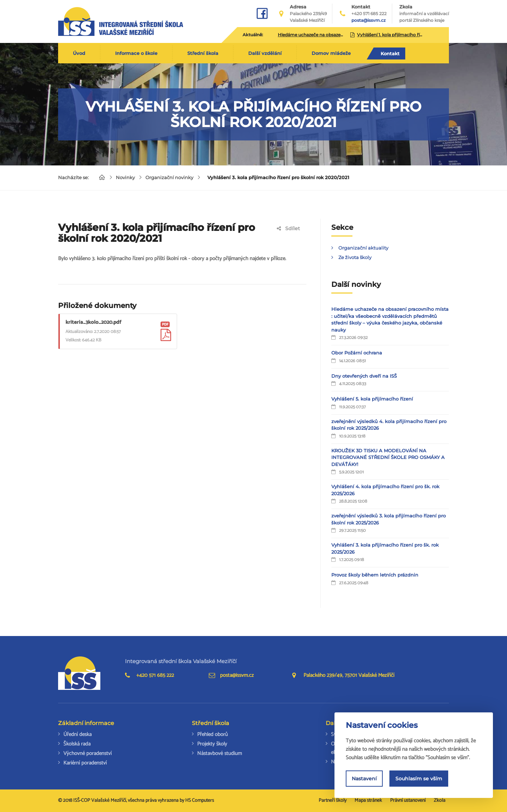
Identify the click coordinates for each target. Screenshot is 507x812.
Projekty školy (212, 744)
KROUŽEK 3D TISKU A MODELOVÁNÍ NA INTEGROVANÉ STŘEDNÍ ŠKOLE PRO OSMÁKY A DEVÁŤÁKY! (388, 457)
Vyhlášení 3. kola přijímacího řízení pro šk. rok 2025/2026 (385, 548)
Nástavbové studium (220, 753)
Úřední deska (77, 734)
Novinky (125, 177)
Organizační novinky (169, 177)
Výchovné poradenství (87, 753)
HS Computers (200, 801)
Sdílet (288, 228)
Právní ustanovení (408, 801)
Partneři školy (333, 801)
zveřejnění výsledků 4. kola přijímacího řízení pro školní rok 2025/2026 (389, 425)
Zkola (424, 14)
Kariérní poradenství (85, 763)
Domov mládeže (331, 53)
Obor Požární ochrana (357, 353)
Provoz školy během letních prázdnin (375, 575)
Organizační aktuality (363, 248)
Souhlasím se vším (419, 779)
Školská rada (77, 744)
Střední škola (203, 53)
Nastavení (364, 779)
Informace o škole (136, 53)
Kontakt (390, 53)
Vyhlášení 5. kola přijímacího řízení (372, 399)
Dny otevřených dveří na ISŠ (364, 376)
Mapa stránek (368, 801)
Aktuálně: (253, 35)
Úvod (79, 53)
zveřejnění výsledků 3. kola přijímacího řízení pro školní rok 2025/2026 (389, 519)
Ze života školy (355, 257)
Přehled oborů (212, 734)
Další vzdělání (265, 53)
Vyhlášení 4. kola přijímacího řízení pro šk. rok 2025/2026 (385, 490)
